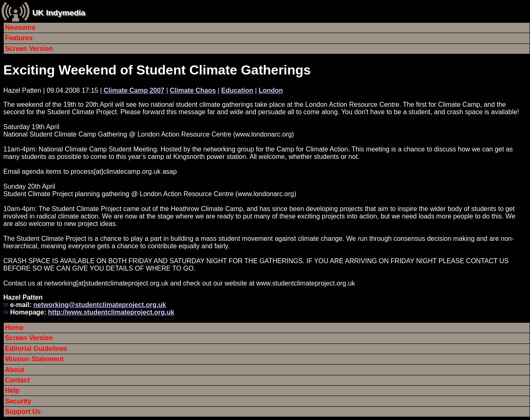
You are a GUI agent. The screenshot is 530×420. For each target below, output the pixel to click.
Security (18, 401)
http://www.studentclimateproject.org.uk (111, 312)
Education (237, 90)
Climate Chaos (193, 90)
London (271, 90)
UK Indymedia (59, 13)
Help (12, 390)
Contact (17, 380)
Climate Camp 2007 (134, 90)
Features (19, 38)
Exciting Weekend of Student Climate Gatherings (157, 70)
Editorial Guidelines (36, 349)
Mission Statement (34, 359)
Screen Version (29, 49)
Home (14, 328)
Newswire (20, 28)
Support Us (23, 412)
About (14, 370)
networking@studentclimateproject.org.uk (100, 305)
